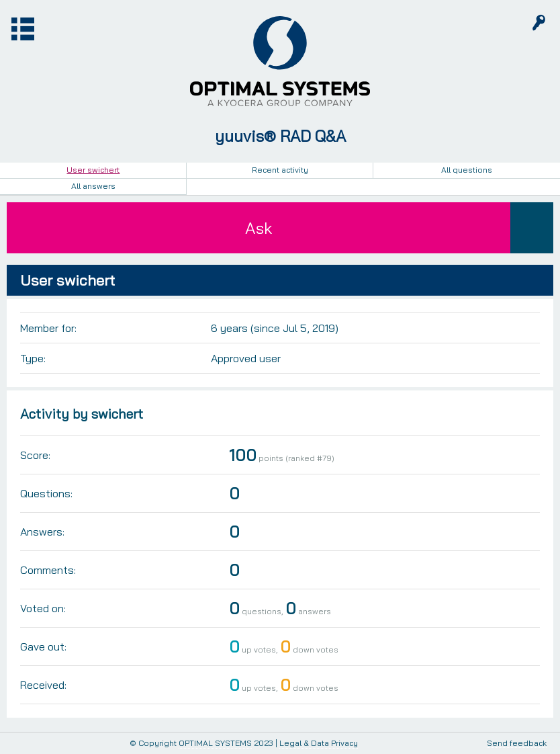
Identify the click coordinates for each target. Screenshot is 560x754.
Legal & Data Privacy (319, 743)
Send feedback (517, 744)
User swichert (93, 170)
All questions (467, 170)
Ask (259, 228)
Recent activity (280, 170)
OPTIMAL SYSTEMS (215, 743)
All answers (93, 186)
